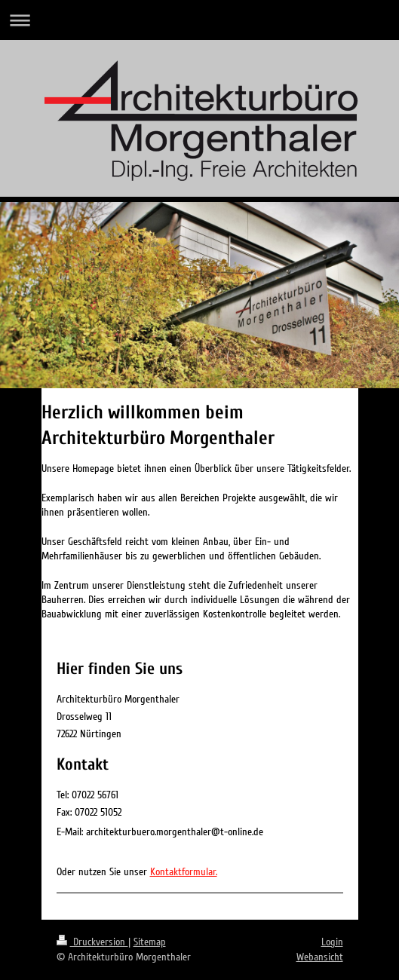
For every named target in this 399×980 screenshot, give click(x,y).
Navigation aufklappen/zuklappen (199, 20)
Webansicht (320, 957)
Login (332, 942)
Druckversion (92, 942)
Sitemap (150, 942)
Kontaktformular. (184, 872)
